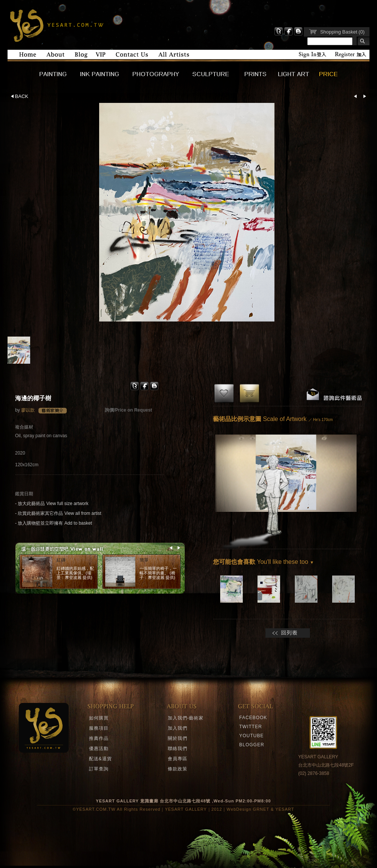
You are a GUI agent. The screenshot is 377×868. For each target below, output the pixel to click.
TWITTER (251, 727)
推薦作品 (99, 738)
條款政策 (178, 769)
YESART (56, 25)
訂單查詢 (99, 769)
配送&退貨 (100, 759)
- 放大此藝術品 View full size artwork (52, 504)
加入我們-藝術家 (186, 718)
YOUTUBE (252, 736)
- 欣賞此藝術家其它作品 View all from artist (58, 513)
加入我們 (178, 728)
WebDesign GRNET (248, 809)
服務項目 (99, 728)
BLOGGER (252, 745)
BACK (20, 96)
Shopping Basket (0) (342, 32)
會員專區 (178, 759)
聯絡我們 (178, 749)
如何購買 (99, 718)
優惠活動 (99, 749)
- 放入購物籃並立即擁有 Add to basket (54, 523)
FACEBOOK (253, 718)
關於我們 (178, 738)
